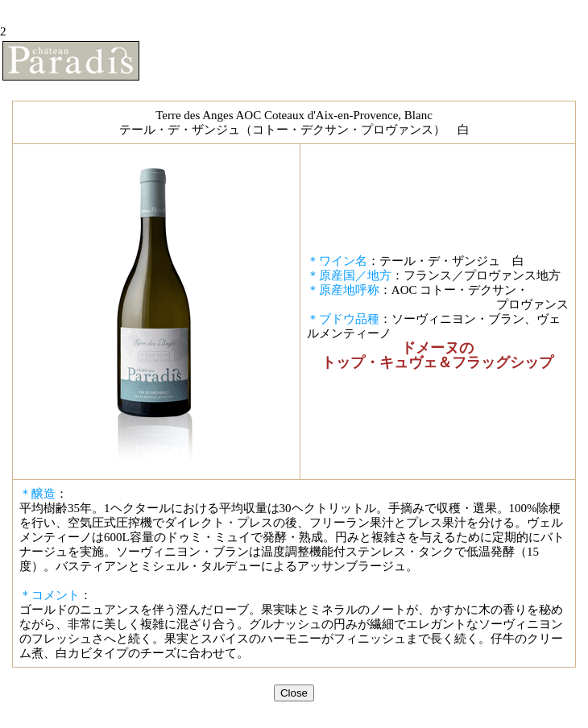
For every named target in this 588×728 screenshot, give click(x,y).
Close (294, 693)
